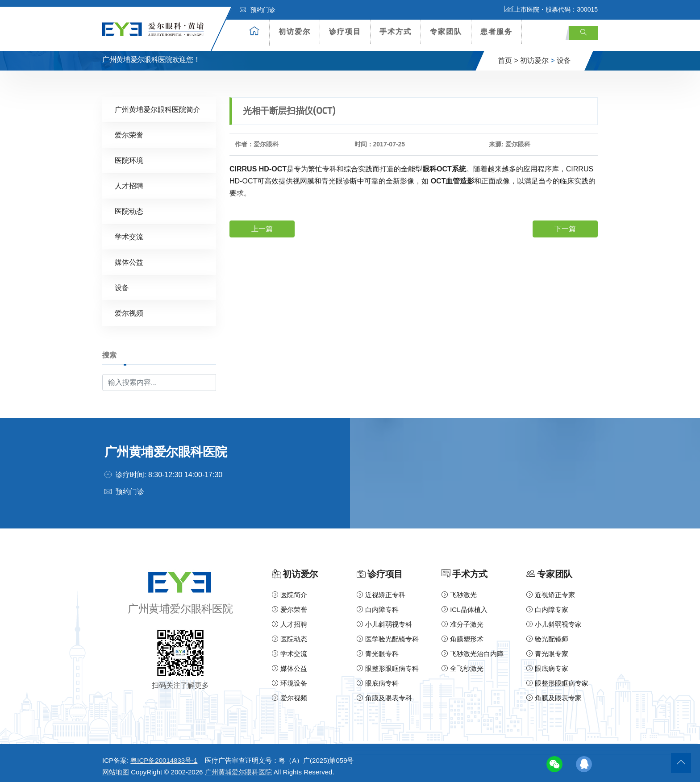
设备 (564, 55)
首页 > (508, 55)
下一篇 (565, 224)
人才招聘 (129, 181)
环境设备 (290, 678)
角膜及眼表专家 (554, 693)
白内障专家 (547, 605)
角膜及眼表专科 (384, 693)
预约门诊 (258, 10)
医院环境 (129, 155)
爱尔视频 (129, 308)
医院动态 (129, 206)
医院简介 (290, 590)
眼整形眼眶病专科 (388, 663)
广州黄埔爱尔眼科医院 (238, 767)
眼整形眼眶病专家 (557, 678)
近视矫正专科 (381, 590)
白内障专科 (378, 605)
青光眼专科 (378, 649)
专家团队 (446, 31)
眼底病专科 (378, 678)
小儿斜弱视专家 (554, 619)
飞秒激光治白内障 (473, 649)
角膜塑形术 (462, 634)
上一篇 (262, 224)
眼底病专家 (547, 663)
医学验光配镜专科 (388, 634)
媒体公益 (129, 257)
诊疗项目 (345, 31)
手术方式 (396, 31)
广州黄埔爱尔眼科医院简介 (158, 104)
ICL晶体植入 (465, 605)
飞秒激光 (459, 590)
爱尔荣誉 (129, 130)
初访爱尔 (295, 31)
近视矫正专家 (551, 590)
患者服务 (496, 31)
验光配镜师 (547, 634)
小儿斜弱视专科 (384, 619)
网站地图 (116, 767)
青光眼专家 (547, 649)
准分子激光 (462, 619)
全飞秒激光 (462, 663)
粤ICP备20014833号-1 (164, 755)
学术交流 (129, 231)
